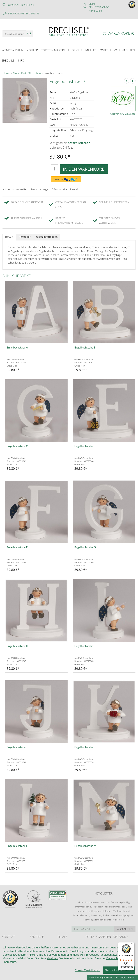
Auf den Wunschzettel (15, 189)
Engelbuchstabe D (55, 73)
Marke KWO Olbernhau (27, 73)
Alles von (123, 114)
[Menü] (132, 944)
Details (9, 237)
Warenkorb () (122, 33)
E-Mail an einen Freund (65, 189)
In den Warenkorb (84, 169)
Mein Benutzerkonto (99, 5)
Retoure (117, 955)
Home (6, 73)
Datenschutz (114, 974)
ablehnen (52, 974)
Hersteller (25, 237)
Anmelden (95, 11)
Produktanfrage (39, 189)
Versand (131, 977)
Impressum (9, 978)
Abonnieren (125, 929)
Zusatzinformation (47, 237)
